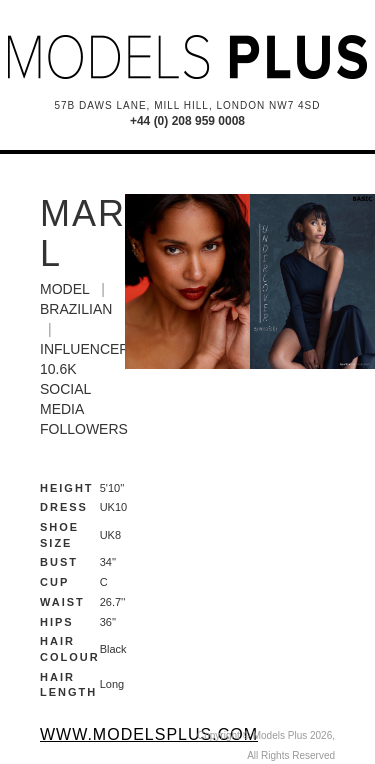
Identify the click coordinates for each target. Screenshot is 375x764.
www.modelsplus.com (149, 734)
